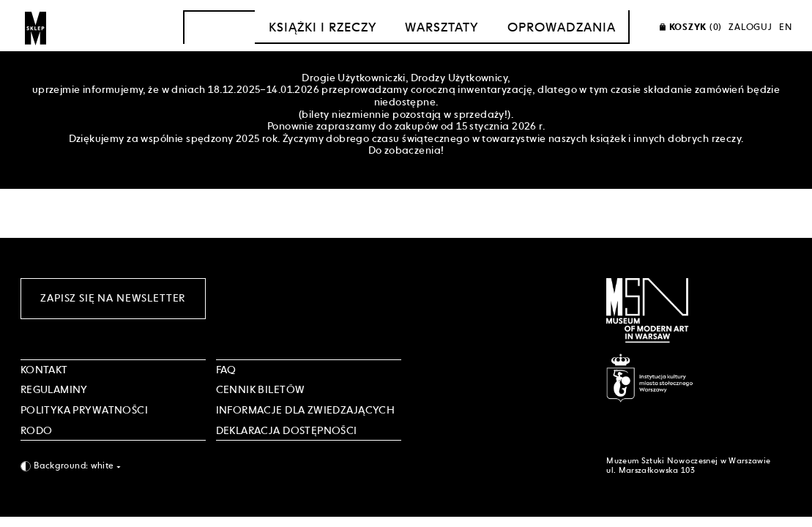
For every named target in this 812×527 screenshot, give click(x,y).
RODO (37, 430)
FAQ (226, 370)
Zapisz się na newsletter (113, 298)
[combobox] (113, 466)
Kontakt (44, 370)
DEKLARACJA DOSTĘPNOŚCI (287, 430)
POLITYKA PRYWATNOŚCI (84, 410)
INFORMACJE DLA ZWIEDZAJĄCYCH (306, 410)
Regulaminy (54, 389)
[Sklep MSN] (36, 27)
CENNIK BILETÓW (261, 389)
